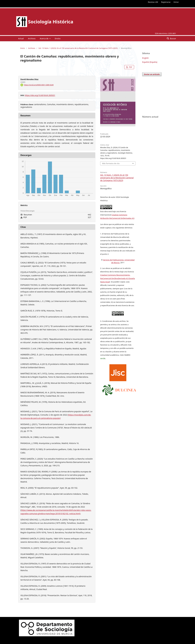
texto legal (105, 282)
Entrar (176, 2)
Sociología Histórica (51, 22)
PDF (130, 67)
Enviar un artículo (152, 74)
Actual (21, 38)
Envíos (58, 38)
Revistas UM (153, 2)
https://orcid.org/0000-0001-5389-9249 (39, 85)
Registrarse (166, 2)
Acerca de (44, 38)
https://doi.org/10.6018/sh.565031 (40, 95)
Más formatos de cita (111, 163)
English (145, 58)
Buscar (173, 38)
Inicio (23, 48)
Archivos (32, 38)
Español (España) (150, 62)
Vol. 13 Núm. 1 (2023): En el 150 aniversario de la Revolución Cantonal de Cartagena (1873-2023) (78, 48)
